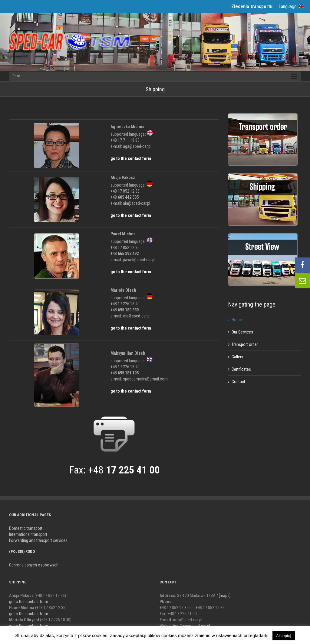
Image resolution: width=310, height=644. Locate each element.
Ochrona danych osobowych (34, 565)
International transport (28, 534)
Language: (291, 7)
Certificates (241, 369)
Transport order (245, 344)
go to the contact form (131, 158)
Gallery (237, 357)
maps (225, 596)
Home (237, 320)
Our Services (242, 332)
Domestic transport (26, 528)
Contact (238, 382)
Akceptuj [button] (284, 636)
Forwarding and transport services (38, 540)
